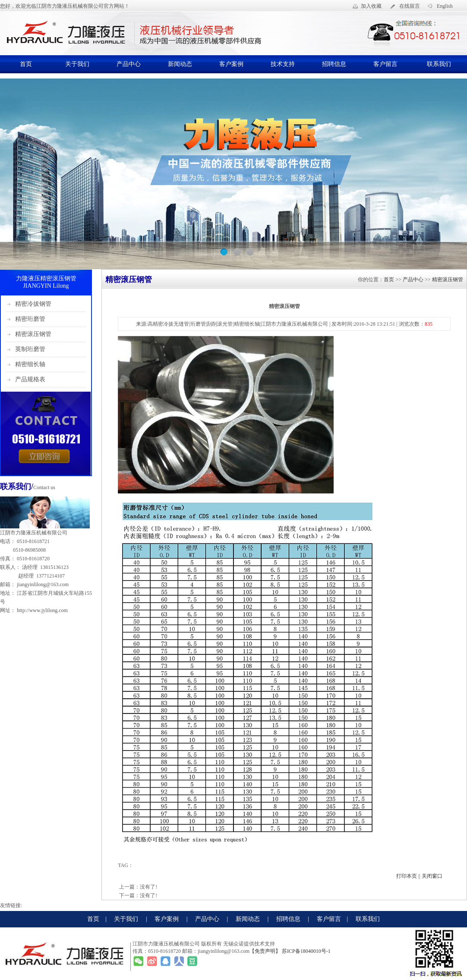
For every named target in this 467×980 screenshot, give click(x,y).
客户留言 (385, 64)
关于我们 (77, 64)
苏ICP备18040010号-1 (306, 951)
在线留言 (410, 6)
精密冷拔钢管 (33, 304)
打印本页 (407, 876)
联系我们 (439, 64)
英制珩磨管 (30, 349)
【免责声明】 (265, 951)
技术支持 (283, 64)
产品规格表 (30, 379)
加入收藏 (371, 6)
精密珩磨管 (30, 319)
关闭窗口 (432, 876)
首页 (26, 64)
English (445, 6)
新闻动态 (180, 64)
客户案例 (231, 64)
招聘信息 (334, 64)
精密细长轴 (30, 364)
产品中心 (129, 64)
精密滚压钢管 (33, 334)
